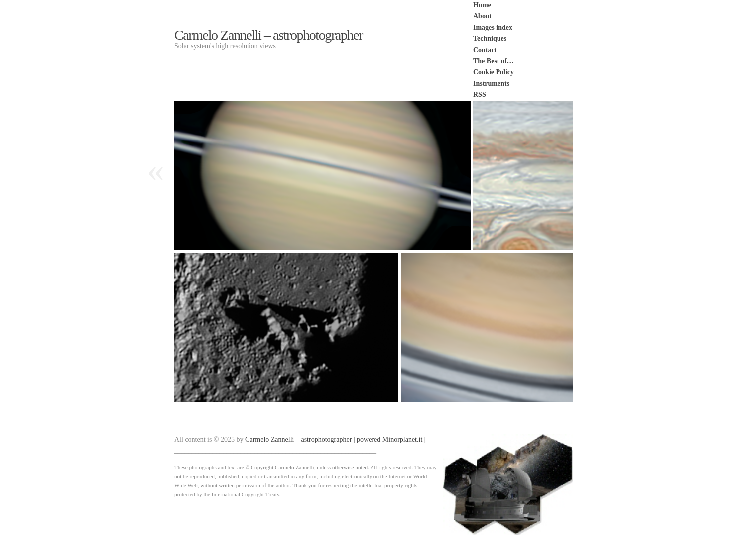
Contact (485, 50)
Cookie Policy (494, 72)
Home (482, 5)
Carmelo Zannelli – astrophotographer (268, 35)
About (482, 16)
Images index (493, 28)
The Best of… (494, 61)
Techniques (490, 39)
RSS (480, 94)
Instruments (491, 83)
